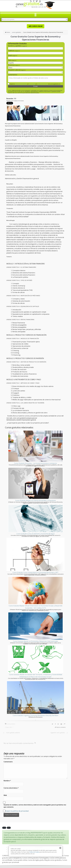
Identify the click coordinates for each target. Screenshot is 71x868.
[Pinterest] (58, 724)
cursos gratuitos (17, 32)
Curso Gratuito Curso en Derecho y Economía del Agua (35, 534)
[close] (60, 848)
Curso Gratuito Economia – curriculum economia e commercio (35, 463)
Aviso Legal (32, 84)
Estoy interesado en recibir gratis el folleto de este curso (35, 79)
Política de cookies (34, 852)
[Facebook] (34, 1)
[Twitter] (37, 1)
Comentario (8, 762)
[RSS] (31, 1)
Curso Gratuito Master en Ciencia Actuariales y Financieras (35, 500)
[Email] (61, 724)
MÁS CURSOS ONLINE (36, 26)
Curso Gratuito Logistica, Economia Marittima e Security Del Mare (35, 715)
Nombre (7, 781)
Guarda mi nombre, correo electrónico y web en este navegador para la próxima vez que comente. (35, 806)
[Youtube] (40, 1)
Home (8, 32)
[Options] (65, 724)
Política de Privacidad (21, 84)
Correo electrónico (11, 788)
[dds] (35, 15)
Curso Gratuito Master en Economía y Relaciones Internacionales (36, 641)
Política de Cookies (43, 84)
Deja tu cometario (61, 727)
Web (5, 795)
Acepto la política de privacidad (17, 811)
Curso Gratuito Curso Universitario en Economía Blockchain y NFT (35, 572)
